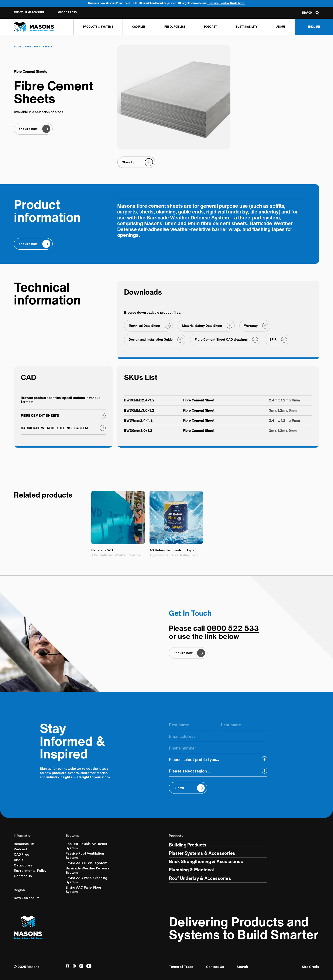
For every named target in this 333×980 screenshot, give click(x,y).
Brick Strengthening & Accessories (206, 861)
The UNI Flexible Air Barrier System (86, 846)
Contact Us (23, 875)
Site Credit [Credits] (310, 966)
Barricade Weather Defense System (88, 870)
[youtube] (89, 966)
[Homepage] (34, 27)
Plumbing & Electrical (191, 870)
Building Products (188, 845)
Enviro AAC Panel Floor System (83, 889)
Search (242, 966)
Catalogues (23, 865)
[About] (281, 27)
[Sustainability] (246, 27)
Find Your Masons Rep (29, 13)
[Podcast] (210, 27)
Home (17, 46)
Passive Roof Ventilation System (85, 855)
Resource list (24, 843)
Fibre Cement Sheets (38, 46)
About (19, 860)
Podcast (20, 849)
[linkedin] (81, 966)
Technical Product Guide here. (226, 3)
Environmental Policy (30, 870)
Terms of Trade (181, 966)
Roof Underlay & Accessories (200, 878)
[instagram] (74, 966)
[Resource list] (175, 27)
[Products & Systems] (98, 27)
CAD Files (21, 854)
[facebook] (67, 966)
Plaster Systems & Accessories (202, 853)
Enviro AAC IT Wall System (86, 863)
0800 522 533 (68, 13)
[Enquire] (314, 27)
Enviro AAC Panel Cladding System (86, 880)
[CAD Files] (139, 27)
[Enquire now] (33, 129)
